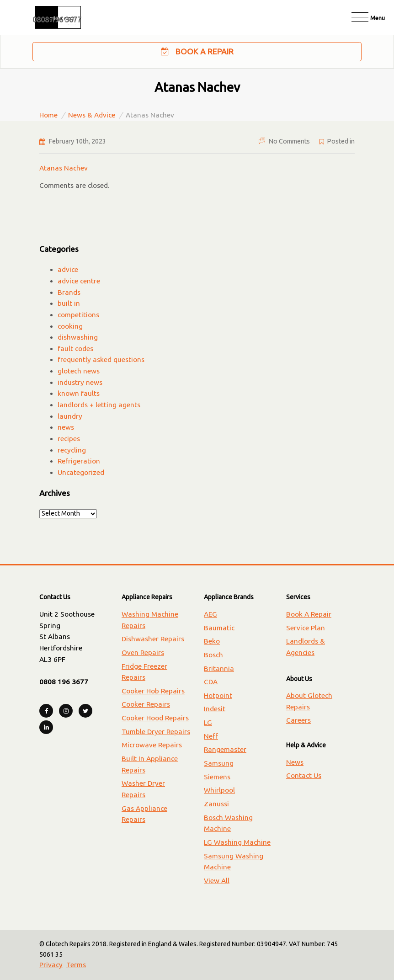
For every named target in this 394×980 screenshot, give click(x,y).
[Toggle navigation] (368, 17)
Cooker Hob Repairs (153, 691)
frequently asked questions (101, 360)
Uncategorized (81, 472)
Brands (69, 292)
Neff (211, 736)
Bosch (213, 655)
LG (208, 722)
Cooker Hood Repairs (155, 718)
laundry (70, 416)
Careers (298, 720)
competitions (78, 315)
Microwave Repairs (152, 745)
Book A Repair (197, 52)
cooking (70, 326)
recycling (72, 450)
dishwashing (78, 337)
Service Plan (306, 628)
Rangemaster (225, 749)
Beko (212, 641)
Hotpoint (218, 695)
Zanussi (216, 804)
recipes (69, 439)
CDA (211, 682)
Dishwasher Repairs (153, 639)
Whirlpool (219, 790)
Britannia (219, 668)
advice (68, 269)
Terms (76, 965)
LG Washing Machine (237, 842)
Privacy (51, 965)
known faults (79, 393)
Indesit (215, 709)
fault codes (75, 349)
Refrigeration (79, 461)
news (66, 427)
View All (217, 881)
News (295, 762)
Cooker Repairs (146, 704)
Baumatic (219, 628)
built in (69, 303)
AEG (210, 614)
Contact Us (304, 775)
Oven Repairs (143, 652)
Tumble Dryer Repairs (156, 732)
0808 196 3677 (57, 20)
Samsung (219, 763)
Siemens (217, 777)
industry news (80, 382)
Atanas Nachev (64, 168)
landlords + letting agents (99, 405)
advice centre (79, 281)
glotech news (79, 371)
